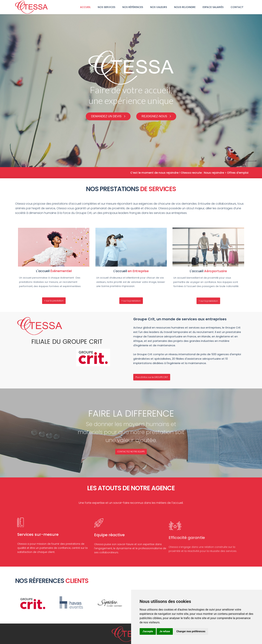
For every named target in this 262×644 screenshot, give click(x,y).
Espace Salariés (213, 7)
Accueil (85, 7)
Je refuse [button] (165, 631)
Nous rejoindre (185, 7)
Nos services (106, 7)
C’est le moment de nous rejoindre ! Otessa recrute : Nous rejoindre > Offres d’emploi (198, 173)
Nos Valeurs (159, 7)
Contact (237, 7)
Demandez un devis (106, 116)
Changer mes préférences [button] (191, 631)
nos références (133, 7)
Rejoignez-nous (154, 116)
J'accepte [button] (148, 631)
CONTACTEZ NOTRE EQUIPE (131, 452)
